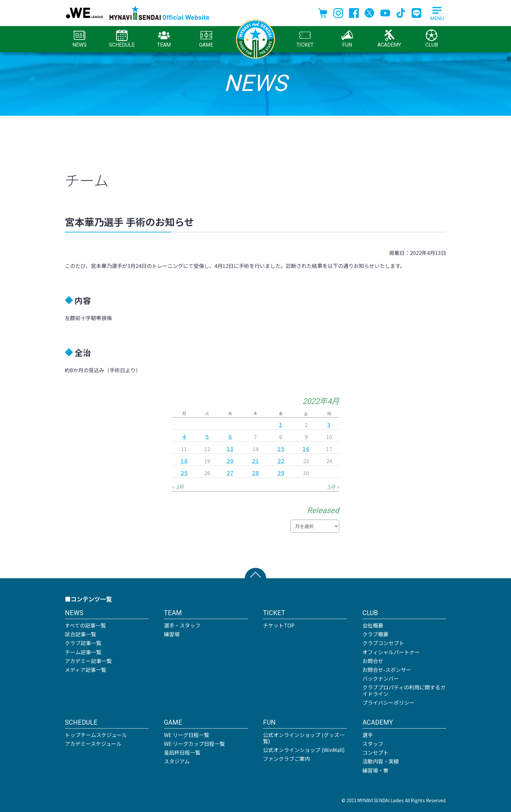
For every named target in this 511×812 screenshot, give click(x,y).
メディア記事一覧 (86, 670)
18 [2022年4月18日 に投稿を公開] (184, 461)
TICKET (305, 39)
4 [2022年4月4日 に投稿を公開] (184, 436)
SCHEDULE (122, 39)
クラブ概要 (375, 634)
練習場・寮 (375, 770)
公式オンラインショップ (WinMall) (304, 750)
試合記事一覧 (80, 634)
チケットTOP (279, 625)
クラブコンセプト (383, 643)
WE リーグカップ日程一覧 (194, 744)
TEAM (164, 39)
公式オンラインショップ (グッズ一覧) (304, 738)
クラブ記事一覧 (83, 643)
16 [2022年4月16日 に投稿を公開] (306, 449)
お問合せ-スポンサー (387, 670)
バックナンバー (381, 678)
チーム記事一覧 (83, 652)
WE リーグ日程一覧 (187, 735)
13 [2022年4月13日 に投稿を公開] (230, 449)
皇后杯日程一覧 (182, 752)
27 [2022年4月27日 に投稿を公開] (230, 473)
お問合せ (373, 661)
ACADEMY (389, 39)
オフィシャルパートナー (391, 652)
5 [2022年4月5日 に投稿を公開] (207, 436)
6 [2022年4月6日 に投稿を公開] (230, 436)
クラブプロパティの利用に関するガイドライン (404, 690)
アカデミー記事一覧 (88, 661)
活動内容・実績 (381, 761)
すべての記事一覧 (85, 625)
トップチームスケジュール (96, 735)
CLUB (432, 39)
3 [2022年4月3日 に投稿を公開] (329, 424)
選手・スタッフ (182, 625)
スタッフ (373, 744)
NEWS (80, 39)
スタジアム (177, 761)
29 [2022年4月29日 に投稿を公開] (281, 473)
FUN (347, 39)
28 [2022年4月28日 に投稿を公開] (255, 473)
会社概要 (373, 625)
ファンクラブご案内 (286, 759)
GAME (206, 39)
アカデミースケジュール (93, 744)
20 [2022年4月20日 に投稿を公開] (230, 461)
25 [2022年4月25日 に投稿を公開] (184, 473)
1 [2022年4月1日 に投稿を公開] (281, 424)
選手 (368, 735)
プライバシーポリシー (388, 702)
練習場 (172, 634)
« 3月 (178, 487)
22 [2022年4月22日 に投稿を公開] (281, 461)
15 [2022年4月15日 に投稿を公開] (281, 449)
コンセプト (375, 752)
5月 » (333, 487)
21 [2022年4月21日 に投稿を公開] (255, 461)
